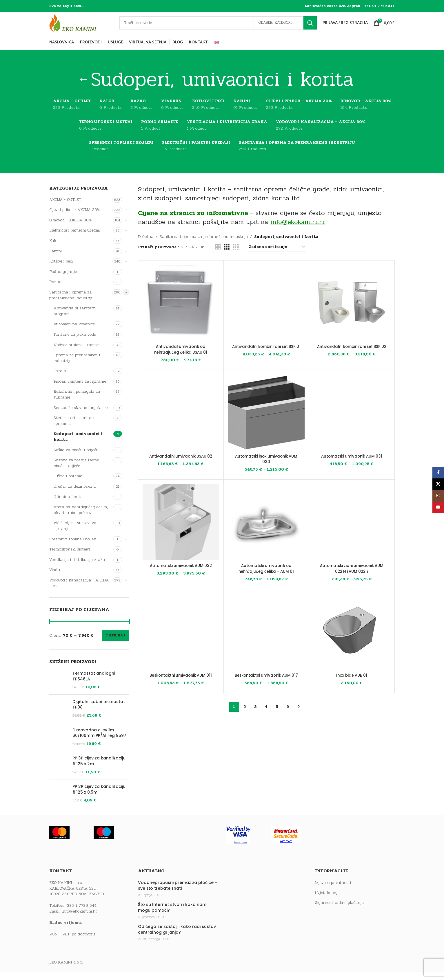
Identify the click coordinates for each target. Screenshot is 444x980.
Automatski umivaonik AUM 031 (352, 465)
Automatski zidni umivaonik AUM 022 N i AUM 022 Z (352, 577)
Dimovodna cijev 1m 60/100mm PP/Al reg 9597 (99, 751)
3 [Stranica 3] (255, 715)
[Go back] (83, 88)
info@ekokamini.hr (79, 962)
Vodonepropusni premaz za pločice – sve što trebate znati (178, 936)
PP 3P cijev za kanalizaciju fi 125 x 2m (99, 793)
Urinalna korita (68, 505)
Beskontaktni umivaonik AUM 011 (181, 684)
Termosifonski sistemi (70, 558)
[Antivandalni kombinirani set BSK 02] (352, 311)
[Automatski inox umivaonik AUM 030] (266, 421)
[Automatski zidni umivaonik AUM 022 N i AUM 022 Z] (352, 531)
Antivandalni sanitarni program (75, 319)
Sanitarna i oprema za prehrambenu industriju (71, 303)
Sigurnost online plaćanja (339, 953)
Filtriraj (116, 644)
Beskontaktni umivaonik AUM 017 (266, 684)
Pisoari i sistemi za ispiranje (80, 390)
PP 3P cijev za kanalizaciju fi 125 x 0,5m (99, 831)
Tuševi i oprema (68, 485)
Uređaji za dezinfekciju (75, 495)
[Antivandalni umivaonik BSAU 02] (181, 421)
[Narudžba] (277, 256)
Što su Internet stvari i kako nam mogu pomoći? (172, 958)
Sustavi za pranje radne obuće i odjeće (76, 471)
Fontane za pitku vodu (75, 343)
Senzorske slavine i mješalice (81, 416)
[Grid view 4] (236, 256)
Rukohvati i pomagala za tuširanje (77, 403)
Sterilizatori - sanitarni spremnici (75, 429)
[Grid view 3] (227, 256)
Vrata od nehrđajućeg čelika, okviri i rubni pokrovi (81, 518)
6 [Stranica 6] (288, 715)
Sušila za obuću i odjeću (76, 458)
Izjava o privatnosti (333, 933)
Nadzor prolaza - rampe (76, 353)
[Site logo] (85, 27)
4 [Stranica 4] (266, 715)
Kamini (55, 259)
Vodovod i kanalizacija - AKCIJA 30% (79, 591)
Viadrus (56, 578)
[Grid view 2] (218, 256)
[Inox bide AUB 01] (352, 640)
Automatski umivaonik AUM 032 (181, 574)
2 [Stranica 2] (245, 715)
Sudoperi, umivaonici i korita (78, 445)
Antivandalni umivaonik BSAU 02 (181, 465)
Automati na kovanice (74, 332)
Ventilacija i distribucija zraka (77, 568)
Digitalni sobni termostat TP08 (99, 715)
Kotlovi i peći (61, 270)
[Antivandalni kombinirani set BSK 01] (266, 311)
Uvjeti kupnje (327, 943)
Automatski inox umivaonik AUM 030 (266, 467)
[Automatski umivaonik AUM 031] (352, 421)
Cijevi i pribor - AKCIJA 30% (75, 218)
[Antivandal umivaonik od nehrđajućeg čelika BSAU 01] (181, 311)
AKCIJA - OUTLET (65, 208)
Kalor (54, 249)
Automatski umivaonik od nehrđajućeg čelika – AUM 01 (266, 577)
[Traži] (222, 27)
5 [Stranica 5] (277, 715)
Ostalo (60, 379)
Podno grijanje (63, 280)
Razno (55, 290)
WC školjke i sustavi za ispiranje (75, 534)
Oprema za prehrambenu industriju (77, 366)
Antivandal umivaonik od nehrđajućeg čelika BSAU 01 (181, 358)
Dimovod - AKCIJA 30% (71, 229)
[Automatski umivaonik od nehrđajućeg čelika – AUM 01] (266, 531)
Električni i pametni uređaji (74, 239)
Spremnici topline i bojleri (73, 547)
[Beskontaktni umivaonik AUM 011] (181, 640)
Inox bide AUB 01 (352, 684)
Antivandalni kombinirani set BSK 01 (266, 358)
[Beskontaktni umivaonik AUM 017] (266, 640)
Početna (146, 245)
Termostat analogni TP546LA (94, 685)
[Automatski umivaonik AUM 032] (181, 531)
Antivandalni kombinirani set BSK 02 (352, 358)
